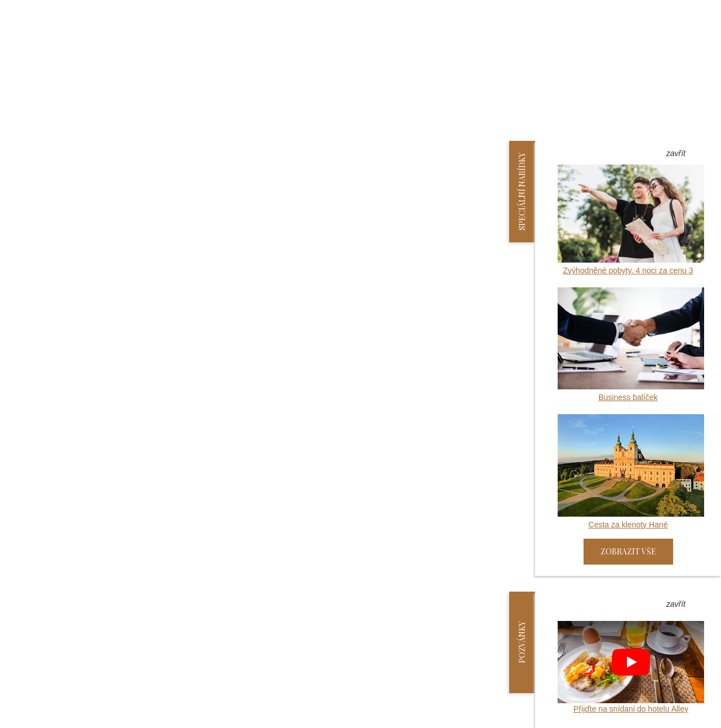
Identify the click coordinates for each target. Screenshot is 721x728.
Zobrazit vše (628, 551)
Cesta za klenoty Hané (631, 471)
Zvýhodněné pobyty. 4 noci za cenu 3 (631, 220)
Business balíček (631, 345)
